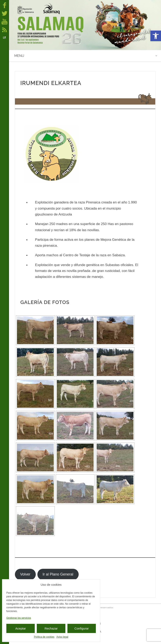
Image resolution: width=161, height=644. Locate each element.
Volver (25, 574)
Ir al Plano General (58, 574)
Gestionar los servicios (19, 618)
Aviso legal (62, 637)
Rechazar (51, 628)
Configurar (82, 628)
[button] (156, 36)
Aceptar (21, 628)
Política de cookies (44, 637)
